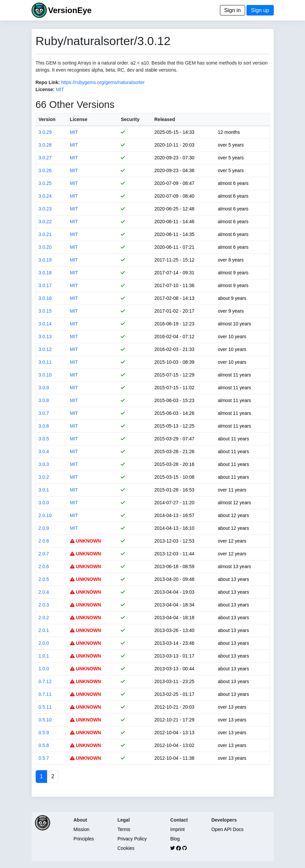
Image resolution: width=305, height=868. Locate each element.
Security (130, 119)
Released (165, 119)
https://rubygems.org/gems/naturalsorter (103, 82)
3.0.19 (45, 260)
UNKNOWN (86, 541)
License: (45, 89)
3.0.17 (45, 285)
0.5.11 (45, 707)
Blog (175, 839)
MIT (60, 89)
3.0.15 (45, 311)
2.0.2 (44, 618)
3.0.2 (44, 477)
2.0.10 (45, 515)
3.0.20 (45, 247)
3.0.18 (45, 273)
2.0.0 (44, 643)
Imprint (177, 829)
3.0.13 (45, 337)
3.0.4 (44, 451)
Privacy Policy (132, 839)
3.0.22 (45, 222)
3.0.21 (45, 234)
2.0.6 (44, 566)
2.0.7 (44, 554)
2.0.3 (44, 605)
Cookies (126, 848)
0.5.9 (44, 733)
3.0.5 (44, 439)
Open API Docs (227, 829)
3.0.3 (44, 464)
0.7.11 (45, 694)
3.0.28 (45, 145)
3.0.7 (44, 413)
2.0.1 (44, 630)
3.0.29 (45, 132)
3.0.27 (45, 158)
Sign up (260, 10)
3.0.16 (45, 298)
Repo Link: (48, 82)
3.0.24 (45, 196)
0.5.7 (44, 758)
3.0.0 (44, 503)
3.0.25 (45, 183)
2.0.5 (44, 579)
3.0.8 (44, 400)
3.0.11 (45, 362)
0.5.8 (44, 745)
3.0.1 (44, 490)
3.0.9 (44, 388)
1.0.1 (44, 656)
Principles (84, 839)
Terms (124, 829)
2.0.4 (44, 592)
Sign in (233, 10)
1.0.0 (44, 669)
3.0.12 (45, 349)
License (79, 119)
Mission (82, 829)
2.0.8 (44, 541)
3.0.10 (45, 375)
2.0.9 (44, 528)
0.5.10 (45, 720)
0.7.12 (45, 681)
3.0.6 (44, 426)
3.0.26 (45, 170)
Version (47, 119)
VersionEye (70, 10)
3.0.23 (45, 209)
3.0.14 (45, 324)
